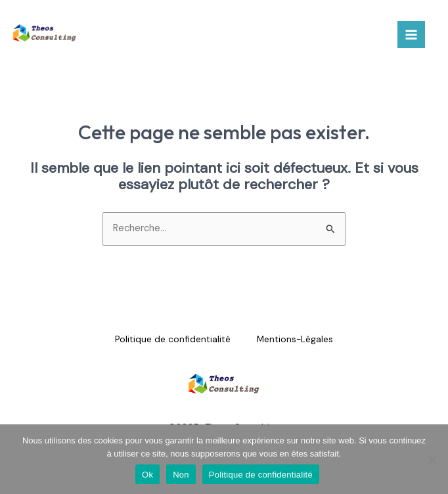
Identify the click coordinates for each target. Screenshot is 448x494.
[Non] (432, 459)
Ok (147, 475)
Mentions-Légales (295, 339)
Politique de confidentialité (173, 339)
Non (181, 475)
